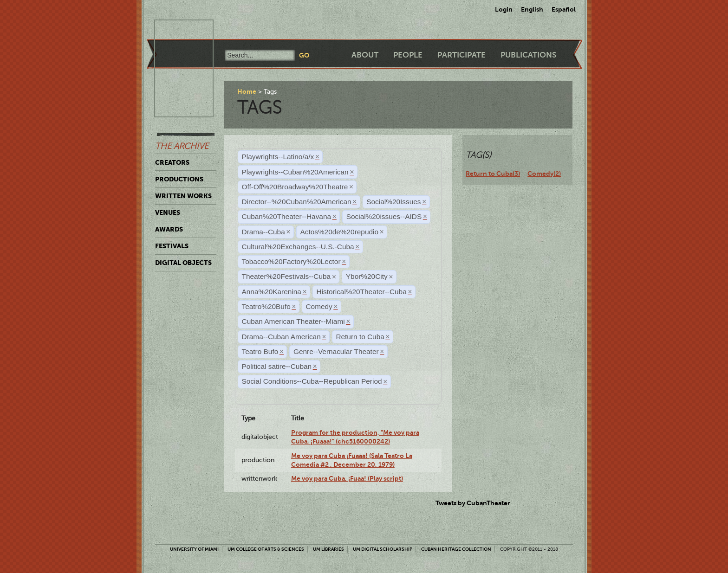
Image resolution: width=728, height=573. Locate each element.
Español (564, 9)
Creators (172, 162)
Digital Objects (183, 263)
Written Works (183, 196)
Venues (168, 212)
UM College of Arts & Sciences (266, 549)
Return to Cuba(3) (493, 174)
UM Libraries (328, 549)
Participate (461, 55)
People (408, 55)
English (532, 9)
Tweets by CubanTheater (473, 503)
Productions (179, 179)
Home (247, 91)
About (365, 55)
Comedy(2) (544, 174)
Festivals (172, 246)
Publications (528, 55)
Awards (169, 229)
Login (504, 9)
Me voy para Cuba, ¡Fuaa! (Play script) (347, 478)
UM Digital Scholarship (383, 549)
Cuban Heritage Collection (456, 549)
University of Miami (194, 549)
